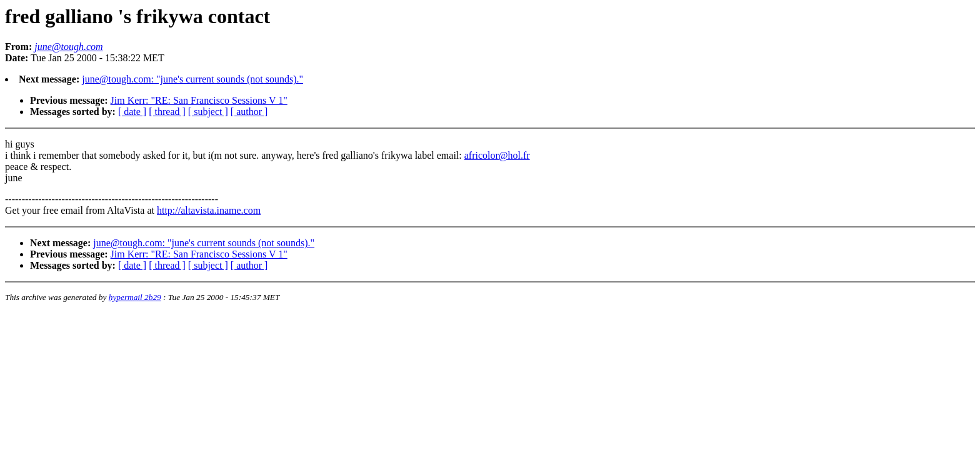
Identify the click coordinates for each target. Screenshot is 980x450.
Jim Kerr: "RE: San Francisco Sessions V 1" (199, 100)
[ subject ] (208, 112)
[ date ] (132, 112)
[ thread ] (167, 112)
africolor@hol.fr (497, 155)
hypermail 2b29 (135, 297)
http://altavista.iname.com (209, 210)
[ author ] (249, 112)
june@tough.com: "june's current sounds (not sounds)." (192, 79)
